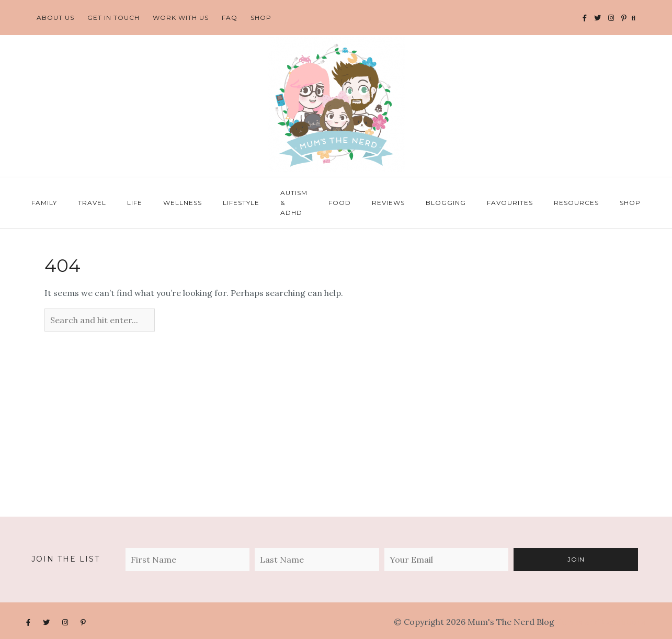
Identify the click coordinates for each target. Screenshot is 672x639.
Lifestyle (241, 203)
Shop (261, 18)
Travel (92, 203)
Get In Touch (113, 18)
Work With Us (181, 18)
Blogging (446, 203)
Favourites (510, 203)
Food (340, 203)
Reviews (388, 203)
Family (44, 203)
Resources (576, 203)
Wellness (183, 203)
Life (135, 203)
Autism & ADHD (294, 203)
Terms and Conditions (601, 622)
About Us (55, 18)
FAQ (230, 18)
